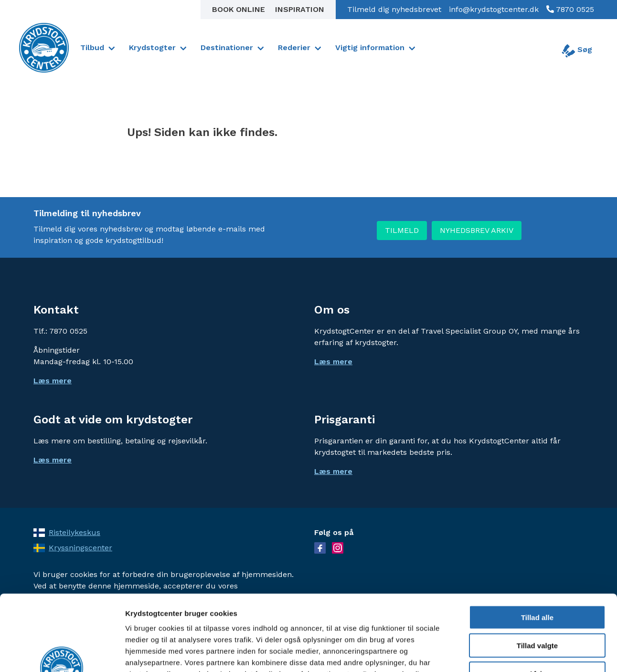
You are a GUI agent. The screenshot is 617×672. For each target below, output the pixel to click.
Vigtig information (370, 47)
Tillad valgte (537, 574)
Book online (240, 9)
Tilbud (92, 47)
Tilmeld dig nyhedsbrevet (394, 9)
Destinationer (227, 47)
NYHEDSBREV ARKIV (477, 230)
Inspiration (300, 9)
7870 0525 (574, 9)
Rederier (294, 47)
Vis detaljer (496, 653)
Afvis (537, 603)
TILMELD (402, 230)
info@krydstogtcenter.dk (494, 9)
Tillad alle (537, 546)
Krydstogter (152, 47)
